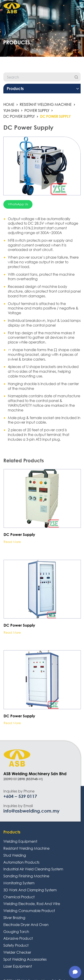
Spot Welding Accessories (25, 959)
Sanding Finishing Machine (26, 876)
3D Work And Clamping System (30, 890)
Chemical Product (19, 897)
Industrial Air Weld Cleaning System (33, 869)
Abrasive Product (18, 938)
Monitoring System (19, 883)
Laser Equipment (18, 966)
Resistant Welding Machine (26, 848)
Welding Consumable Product (29, 911)
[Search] (76, 77)
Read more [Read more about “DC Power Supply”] (12, 542)
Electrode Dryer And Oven (26, 925)
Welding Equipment (20, 841)
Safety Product (16, 945)
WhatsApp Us (18, 204)
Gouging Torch (16, 931)
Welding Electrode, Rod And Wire (32, 904)
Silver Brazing (14, 918)
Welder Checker (17, 952)
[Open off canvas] (79, 8)
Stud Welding (15, 855)
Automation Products (21, 862)
